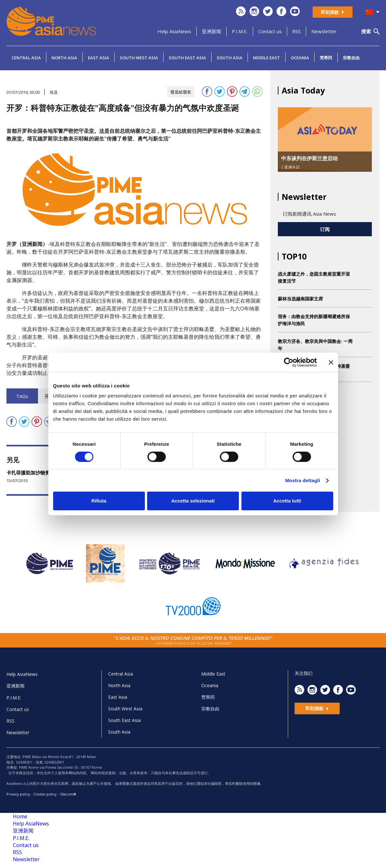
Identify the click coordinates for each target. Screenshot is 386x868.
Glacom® (68, 794)
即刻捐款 (333, 12)
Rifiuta (99, 501)
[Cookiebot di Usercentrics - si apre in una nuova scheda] (289, 362)
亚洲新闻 (212, 31)
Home (20, 816)
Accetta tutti (287, 501)
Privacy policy (18, 794)
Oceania (300, 58)
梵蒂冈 (326, 58)
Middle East (267, 58)
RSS (297, 31)
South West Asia (139, 58)
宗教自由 (351, 58)
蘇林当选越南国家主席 (300, 299)
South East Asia (187, 58)
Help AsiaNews (174, 31)
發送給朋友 (181, 92)
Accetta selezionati (193, 501)
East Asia (99, 58)
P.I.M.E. (240, 31)
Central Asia (26, 58)
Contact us (270, 31)
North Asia (64, 58)
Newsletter (324, 31)
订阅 (325, 229)
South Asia (230, 58)
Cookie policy (45, 794)
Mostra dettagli (303, 480)
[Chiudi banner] (331, 362)
